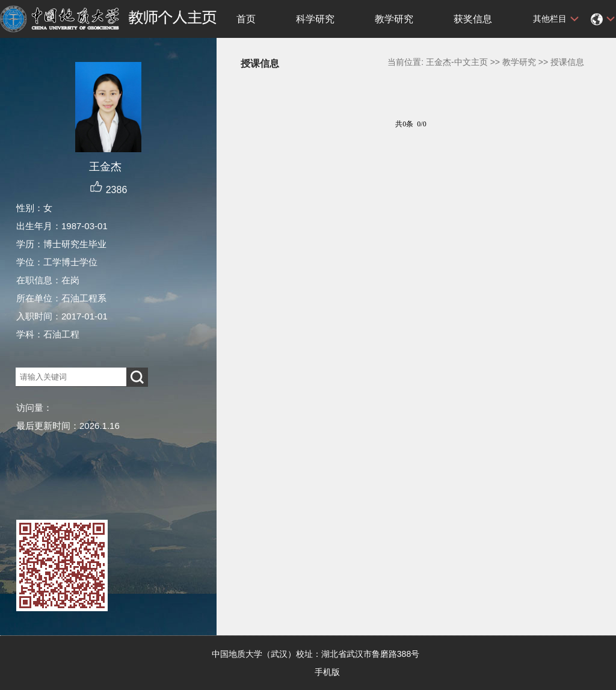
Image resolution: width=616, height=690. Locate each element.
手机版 (327, 672)
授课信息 (567, 62)
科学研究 (315, 19)
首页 (246, 19)
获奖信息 (473, 19)
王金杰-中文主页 (457, 62)
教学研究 (394, 19)
